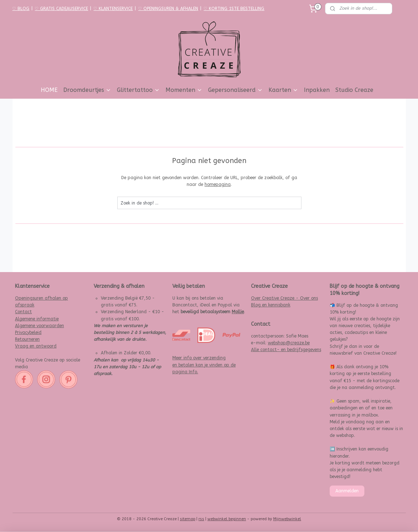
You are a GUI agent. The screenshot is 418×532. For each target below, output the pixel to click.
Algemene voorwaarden (40, 326)
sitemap (188, 519)
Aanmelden (347, 491)
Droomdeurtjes (87, 90)
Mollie (238, 312)
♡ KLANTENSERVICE (113, 9)
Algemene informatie (37, 319)
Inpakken (317, 90)
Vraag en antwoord (36, 346)
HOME (49, 90)
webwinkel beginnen (227, 519)
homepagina (218, 184)
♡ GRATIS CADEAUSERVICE (61, 9)
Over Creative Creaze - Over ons (284, 298)
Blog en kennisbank (271, 305)
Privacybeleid (28, 332)
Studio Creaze (354, 90)
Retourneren (27, 339)
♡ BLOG (21, 9)
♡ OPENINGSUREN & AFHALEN (168, 9)
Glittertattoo (138, 90)
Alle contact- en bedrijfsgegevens (286, 350)
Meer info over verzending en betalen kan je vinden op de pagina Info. (204, 365)
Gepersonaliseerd (235, 90)
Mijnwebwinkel (287, 519)
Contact (23, 312)
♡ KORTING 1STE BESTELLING (234, 9)
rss (201, 519)
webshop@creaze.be (289, 343)
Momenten (184, 90)
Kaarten (283, 90)
